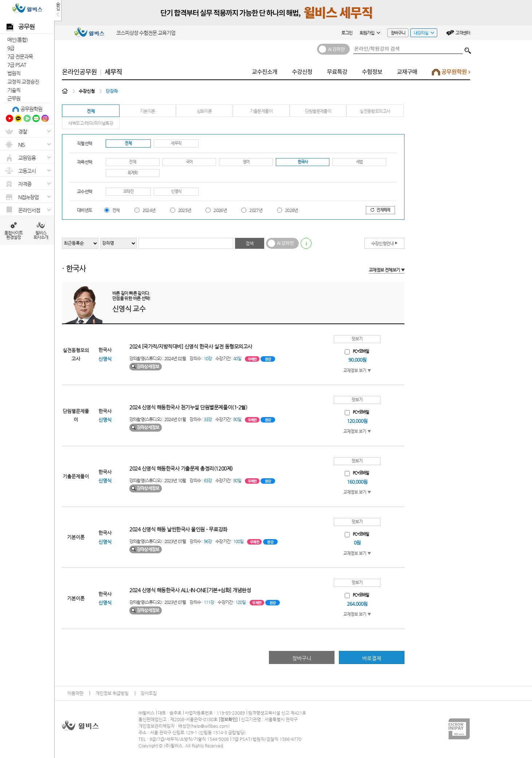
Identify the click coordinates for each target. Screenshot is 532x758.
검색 (468, 49)
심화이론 (204, 111)
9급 (11, 48)
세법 (359, 162)
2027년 (256, 210)
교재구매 (407, 72)
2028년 (292, 210)
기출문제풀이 (261, 111)
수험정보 (372, 72)
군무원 (14, 98)
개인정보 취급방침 (112, 693)
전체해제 (380, 210)
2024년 (149, 210)
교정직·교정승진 (23, 82)
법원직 (14, 73)
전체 (91, 111)
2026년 (220, 210)
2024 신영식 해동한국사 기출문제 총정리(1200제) (181, 468)
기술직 (14, 90)
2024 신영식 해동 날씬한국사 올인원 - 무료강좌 (178, 529)
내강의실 (422, 34)
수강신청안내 (385, 243)
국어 (189, 162)
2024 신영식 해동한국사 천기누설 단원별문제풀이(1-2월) (188, 407)
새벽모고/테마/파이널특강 (91, 123)
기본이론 (147, 111)
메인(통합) (17, 40)
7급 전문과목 (20, 56)
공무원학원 (31, 109)
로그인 (347, 33)
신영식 (176, 191)
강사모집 (149, 693)
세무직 (113, 72)
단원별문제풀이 (318, 111)
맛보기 (357, 339)
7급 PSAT (17, 65)
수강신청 (302, 72)
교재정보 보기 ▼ (357, 371)
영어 (246, 162)
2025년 (185, 210)
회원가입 (370, 33)
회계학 (133, 173)
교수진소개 (265, 72)
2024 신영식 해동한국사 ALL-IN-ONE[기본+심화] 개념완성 (190, 590)
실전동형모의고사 (375, 111)
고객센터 (463, 33)
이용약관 (75, 693)
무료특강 (337, 72)
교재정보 (387, 270)
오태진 (128, 191)
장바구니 (398, 33)
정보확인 (228, 719)
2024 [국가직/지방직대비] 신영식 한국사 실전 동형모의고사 (191, 346)
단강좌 (112, 91)
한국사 (303, 162)
